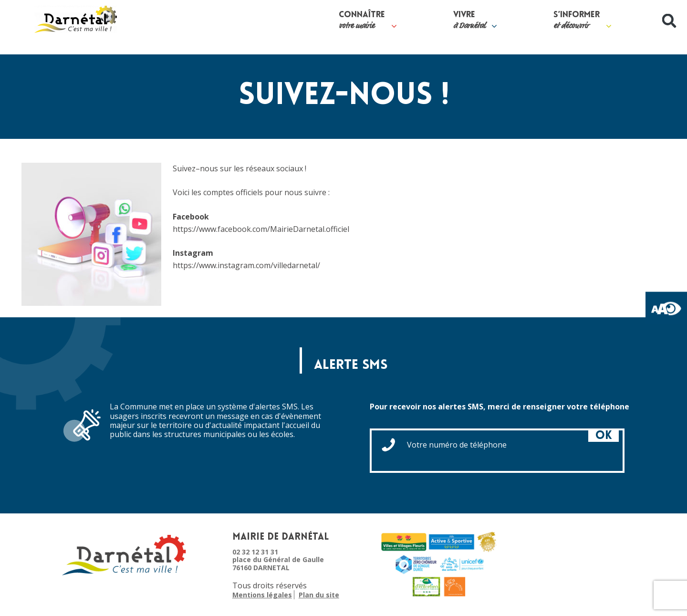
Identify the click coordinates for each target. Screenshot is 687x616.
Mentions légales (262, 595)
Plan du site (319, 595)
